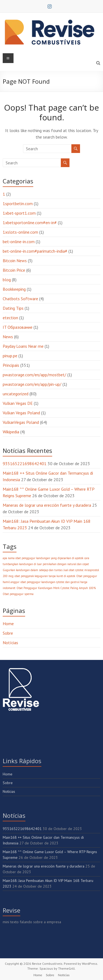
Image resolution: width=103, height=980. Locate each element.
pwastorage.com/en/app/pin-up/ (32, 384)
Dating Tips (13, 308)
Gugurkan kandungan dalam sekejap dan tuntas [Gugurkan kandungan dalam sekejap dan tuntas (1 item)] (33, 570)
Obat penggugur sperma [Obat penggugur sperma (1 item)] (18, 594)
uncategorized (16, 394)
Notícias (10, 643)
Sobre (8, 633)
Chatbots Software (20, 299)
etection (10, 318)
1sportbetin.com (18, 203)
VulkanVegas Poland (21, 422)
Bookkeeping (14, 289)
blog (7, 280)
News (8, 337)
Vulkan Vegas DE (18, 403)
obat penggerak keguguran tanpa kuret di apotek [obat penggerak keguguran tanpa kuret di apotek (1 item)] (45, 576)
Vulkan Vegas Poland (21, 413)
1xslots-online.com (20, 232)
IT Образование (18, 327)
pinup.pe (10, 356)
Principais (11, 365)
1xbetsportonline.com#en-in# (30, 223)
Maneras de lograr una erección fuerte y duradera (47, 505)
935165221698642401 (25, 464)
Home (8, 624)
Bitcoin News (15, 261)
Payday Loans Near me (23, 346)
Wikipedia (11, 432)
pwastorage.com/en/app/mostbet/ (34, 375)
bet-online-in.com (19, 242)
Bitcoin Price (14, 270)
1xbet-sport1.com (19, 213)
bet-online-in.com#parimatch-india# (35, 251)
